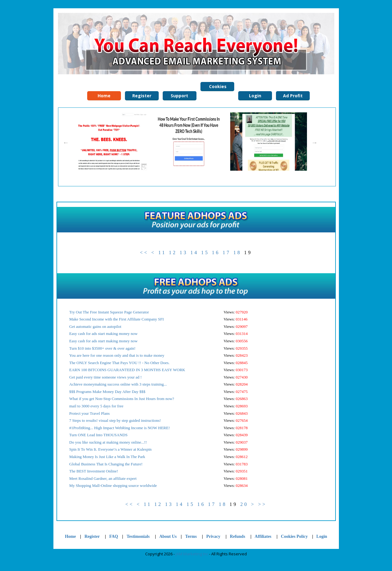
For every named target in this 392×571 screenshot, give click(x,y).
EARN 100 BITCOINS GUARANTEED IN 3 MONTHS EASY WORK (127, 370)
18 (237, 252)
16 (216, 252)
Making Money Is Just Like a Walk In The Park (107, 457)
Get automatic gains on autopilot (95, 326)
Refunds (238, 536)
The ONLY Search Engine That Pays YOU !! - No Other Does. (120, 363)
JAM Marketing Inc (192, 554)
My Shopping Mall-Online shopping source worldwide (113, 486)
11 (162, 252)
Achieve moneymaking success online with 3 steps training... (118, 384)
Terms (191, 536)
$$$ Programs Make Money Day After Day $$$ (107, 392)
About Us (168, 536)
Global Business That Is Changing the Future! (106, 464)
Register (92, 536)
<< (144, 252)
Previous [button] (66, 142)
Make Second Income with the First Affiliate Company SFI (117, 319)
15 (205, 252)
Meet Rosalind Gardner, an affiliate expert (103, 478)
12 (173, 252)
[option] (111, 142)
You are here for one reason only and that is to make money (117, 355)
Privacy (213, 536)
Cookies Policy (217, 87)
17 (227, 252)
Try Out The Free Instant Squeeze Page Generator (109, 312)
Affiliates (263, 536)
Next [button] (315, 142)
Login (322, 536)
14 (194, 252)
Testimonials (138, 536)
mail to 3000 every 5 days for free (97, 406)
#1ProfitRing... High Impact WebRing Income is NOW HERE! (120, 428)
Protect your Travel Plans (90, 413)
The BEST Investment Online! (94, 471)
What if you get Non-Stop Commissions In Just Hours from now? (122, 399)
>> (262, 504)
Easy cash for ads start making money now (104, 334)
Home (70, 536)
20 (244, 504)
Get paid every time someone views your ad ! (106, 377)
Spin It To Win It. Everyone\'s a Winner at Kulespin (111, 449)
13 (184, 252)
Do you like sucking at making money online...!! (108, 442)
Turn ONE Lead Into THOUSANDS (99, 435)
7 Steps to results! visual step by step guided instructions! (115, 420)
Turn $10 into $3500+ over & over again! (103, 348)
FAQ (114, 536)
